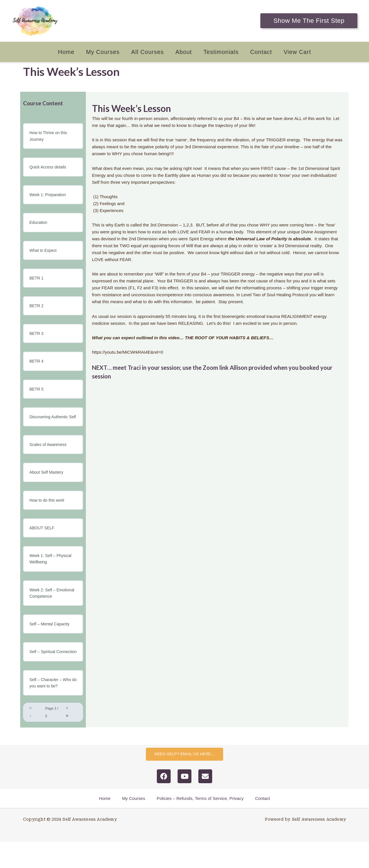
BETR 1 (37, 281)
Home (66, 52)
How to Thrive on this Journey (50, 136)
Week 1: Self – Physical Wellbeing (52, 574)
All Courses (147, 52)
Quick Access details (49, 168)
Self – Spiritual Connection (43, 673)
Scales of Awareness (49, 458)
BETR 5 (37, 394)
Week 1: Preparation (49, 196)
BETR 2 (37, 309)
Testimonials (221, 52)
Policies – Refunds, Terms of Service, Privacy (200, 825)
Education (39, 225)
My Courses (103, 52)
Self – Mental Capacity (51, 641)
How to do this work (48, 514)
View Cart (297, 52)
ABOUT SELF (43, 542)
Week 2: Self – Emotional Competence (52, 609)
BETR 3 (37, 338)
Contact (261, 52)
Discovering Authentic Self (50, 426)
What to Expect (44, 253)
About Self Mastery (48, 486)
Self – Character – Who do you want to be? (52, 708)
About (183, 52)
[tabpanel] (217, 241)
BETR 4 (37, 366)
